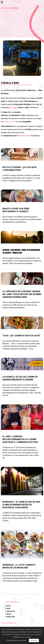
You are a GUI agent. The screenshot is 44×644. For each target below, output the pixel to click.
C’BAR (8, 609)
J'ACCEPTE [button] (34, 640)
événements (25, 136)
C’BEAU (8, 614)
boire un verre (9, 122)
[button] (2, 2)
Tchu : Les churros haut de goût (21, 336)
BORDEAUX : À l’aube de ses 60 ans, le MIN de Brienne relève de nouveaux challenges (22, 505)
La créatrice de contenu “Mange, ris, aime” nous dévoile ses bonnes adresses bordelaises (22, 294)
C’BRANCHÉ (10, 611)
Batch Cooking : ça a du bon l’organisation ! (19, 169)
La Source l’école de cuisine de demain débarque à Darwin (20, 378)
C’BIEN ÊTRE (10, 617)
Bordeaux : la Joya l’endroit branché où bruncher (19, 566)
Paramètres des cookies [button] (16, 640)
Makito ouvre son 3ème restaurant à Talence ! (16, 210)
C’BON (8, 606)
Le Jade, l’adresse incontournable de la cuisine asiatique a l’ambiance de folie (20, 439)
